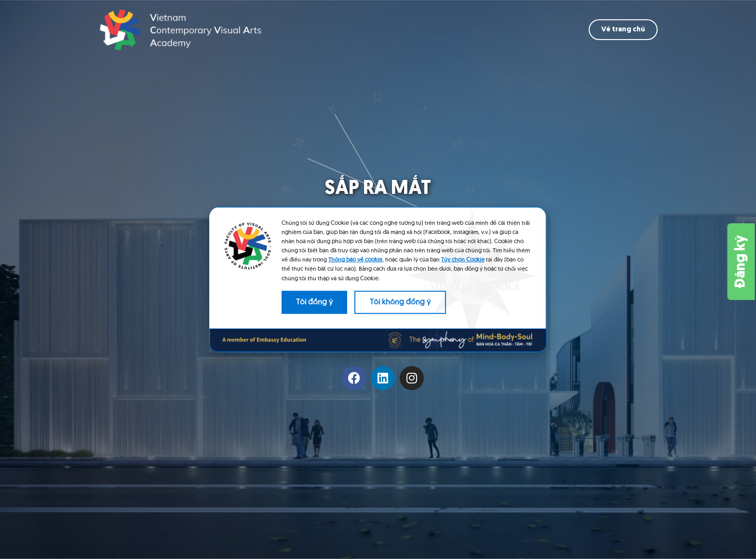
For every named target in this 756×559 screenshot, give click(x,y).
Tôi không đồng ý (400, 302)
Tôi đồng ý (314, 302)
